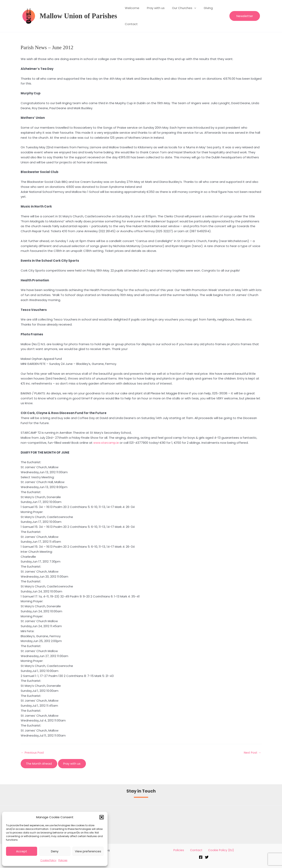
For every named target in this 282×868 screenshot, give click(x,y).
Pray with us (153, 8)
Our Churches (180, 8)
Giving (203, 8)
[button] (102, 817)
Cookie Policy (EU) (219, 850)
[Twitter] (207, 858)
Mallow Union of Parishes (78, 16)
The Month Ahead (40, 764)
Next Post (252, 753)
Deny (55, 851)
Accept (22, 851)
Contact (130, 24)
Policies (63, 860)
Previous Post (33, 753)
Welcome (131, 8)
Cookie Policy (48, 860)
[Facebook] (201, 858)
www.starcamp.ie (106, 443)
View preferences (88, 851)
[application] (190, 8)
